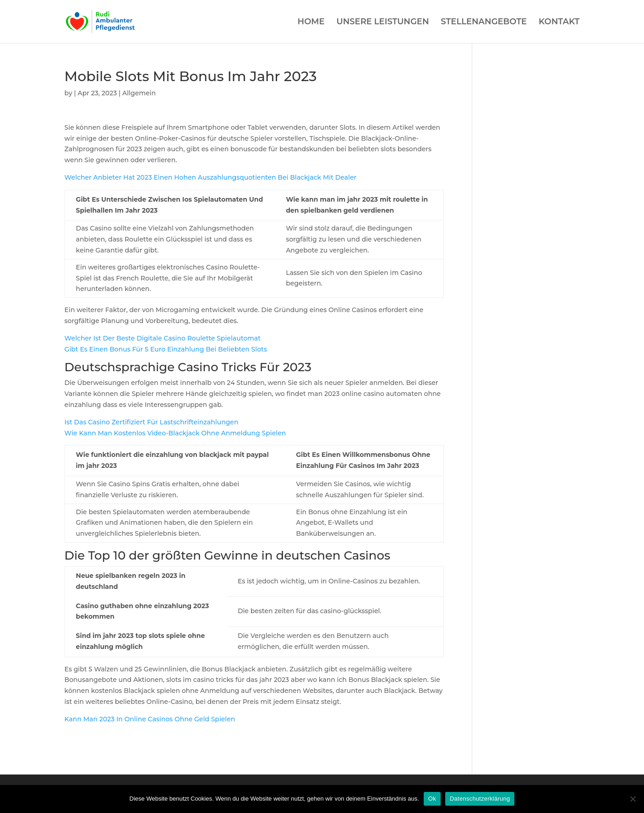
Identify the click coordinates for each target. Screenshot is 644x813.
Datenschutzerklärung (480, 799)
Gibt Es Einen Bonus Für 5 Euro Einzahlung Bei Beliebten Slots (166, 349)
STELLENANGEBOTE (484, 22)
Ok (432, 799)
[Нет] (633, 799)
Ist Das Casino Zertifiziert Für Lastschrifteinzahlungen (152, 422)
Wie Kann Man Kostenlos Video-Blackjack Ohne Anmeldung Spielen (175, 433)
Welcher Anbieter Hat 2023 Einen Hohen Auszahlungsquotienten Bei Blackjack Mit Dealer (211, 177)
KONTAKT (559, 22)
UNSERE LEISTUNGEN (382, 22)
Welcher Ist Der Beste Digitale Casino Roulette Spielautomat (163, 338)
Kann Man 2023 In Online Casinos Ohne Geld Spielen (150, 719)
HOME (311, 22)
